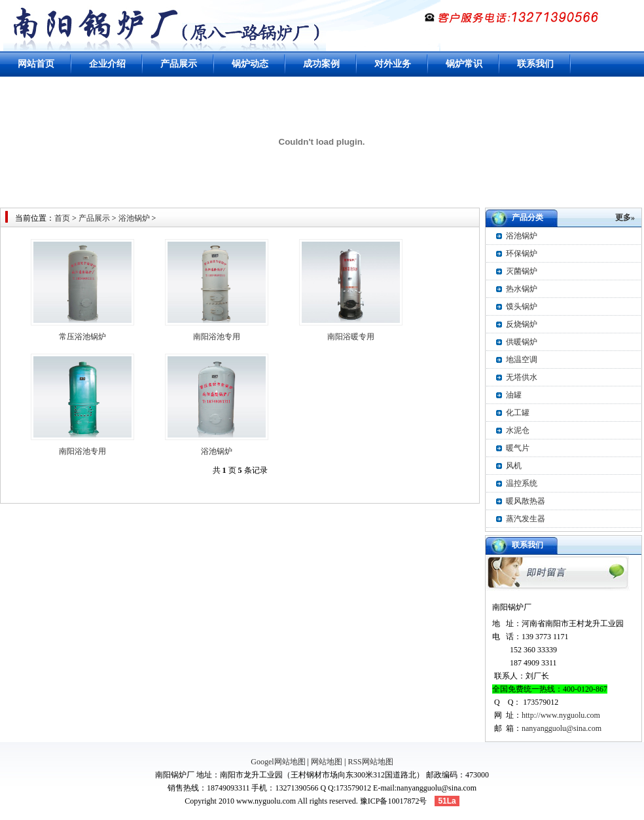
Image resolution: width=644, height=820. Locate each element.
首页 (62, 218)
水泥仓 (518, 430)
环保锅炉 (522, 253)
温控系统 (522, 483)
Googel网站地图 (278, 762)
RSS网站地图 (370, 762)
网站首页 (36, 64)
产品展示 (179, 64)
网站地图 (327, 762)
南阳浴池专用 (217, 337)
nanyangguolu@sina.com (562, 728)
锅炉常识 (464, 64)
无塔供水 (522, 377)
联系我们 (535, 64)
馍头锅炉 (522, 307)
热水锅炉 (522, 289)
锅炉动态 (250, 64)
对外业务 (393, 64)
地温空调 (522, 360)
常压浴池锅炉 (82, 337)
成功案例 (321, 64)
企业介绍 (107, 64)
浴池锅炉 (134, 218)
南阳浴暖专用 (351, 337)
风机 (514, 466)
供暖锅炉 (522, 342)
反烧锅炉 (522, 324)
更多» (625, 217)
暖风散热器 (526, 501)
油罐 (514, 395)
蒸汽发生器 (526, 519)
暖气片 (518, 448)
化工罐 (518, 413)
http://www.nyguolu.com (561, 715)
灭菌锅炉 (522, 271)
